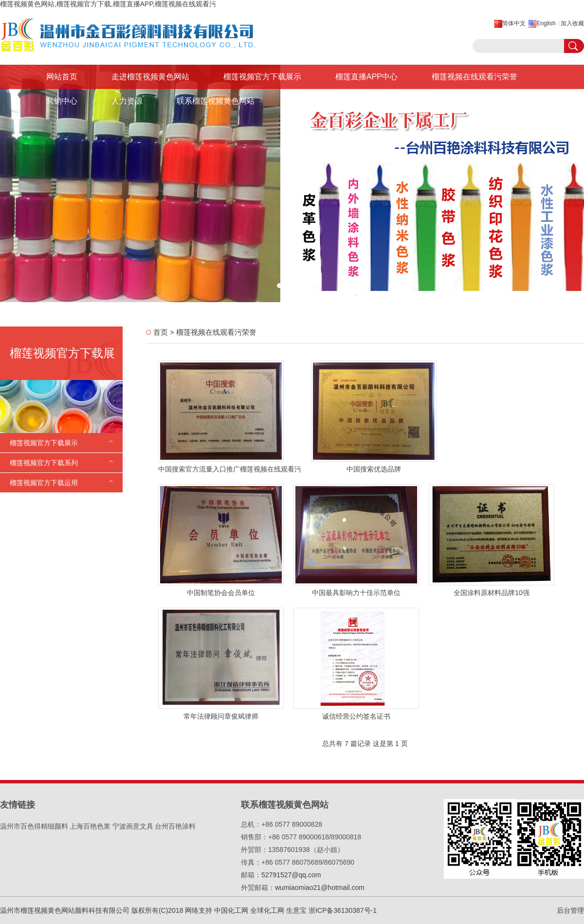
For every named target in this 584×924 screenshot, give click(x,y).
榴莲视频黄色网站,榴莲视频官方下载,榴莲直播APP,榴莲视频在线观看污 (108, 4)
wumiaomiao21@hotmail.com (320, 888)
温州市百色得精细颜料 (34, 826)
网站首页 (62, 77)
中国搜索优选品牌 (374, 469)
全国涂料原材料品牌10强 (492, 593)
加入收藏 (572, 23)
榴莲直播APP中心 (366, 77)
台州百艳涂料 (175, 826)
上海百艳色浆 (90, 826)
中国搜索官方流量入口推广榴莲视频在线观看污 (230, 469)
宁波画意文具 (133, 826)
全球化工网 (267, 910)
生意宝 (296, 910)
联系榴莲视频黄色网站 (216, 101)
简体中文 (514, 23)
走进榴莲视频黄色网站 (150, 77)
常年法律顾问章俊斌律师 (221, 716)
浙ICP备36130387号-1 (343, 910)
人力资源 (127, 101)
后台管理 (570, 910)
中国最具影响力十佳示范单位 (356, 593)
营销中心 (62, 101)
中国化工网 (231, 910)
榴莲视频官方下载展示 (262, 77)
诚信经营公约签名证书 (356, 716)
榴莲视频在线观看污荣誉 (474, 77)
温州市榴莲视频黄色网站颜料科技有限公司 (65, 910)
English (546, 23)
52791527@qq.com (291, 875)
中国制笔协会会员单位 (221, 593)
